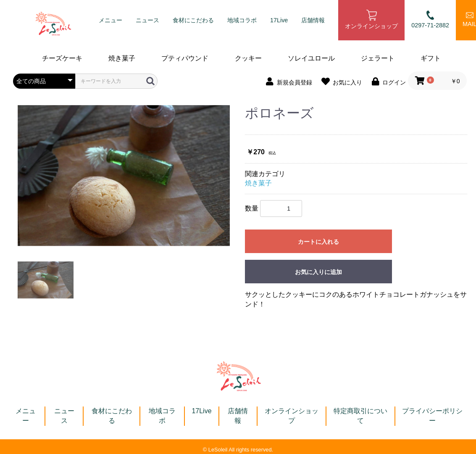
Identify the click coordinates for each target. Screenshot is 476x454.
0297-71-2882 (430, 20)
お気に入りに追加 (318, 272)
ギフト (431, 58)
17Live (279, 20)
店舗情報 (313, 20)
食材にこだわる (193, 20)
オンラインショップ (371, 20)
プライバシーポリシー (432, 416)
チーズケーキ (62, 58)
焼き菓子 (122, 58)
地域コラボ (242, 20)
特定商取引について (360, 416)
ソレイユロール (311, 58)
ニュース (147, 20)
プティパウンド (185, 58)
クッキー (248, 58)
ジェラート (378, 58)
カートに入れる (318, 242)
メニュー (110, 20)
